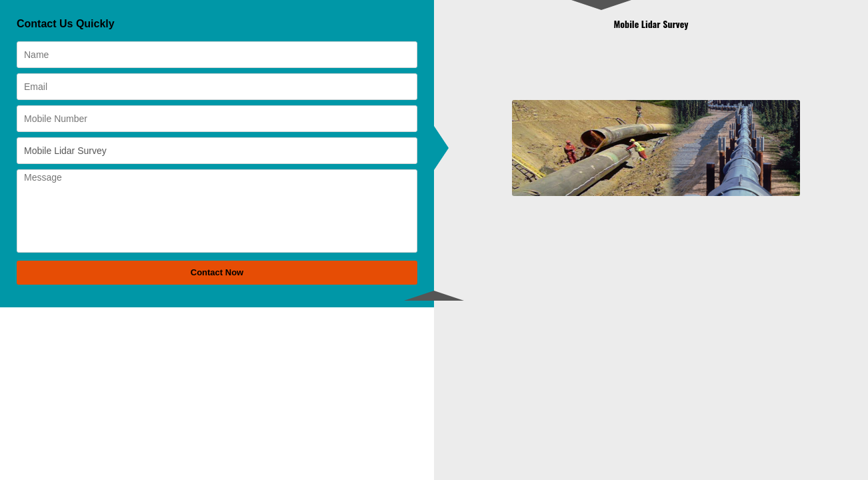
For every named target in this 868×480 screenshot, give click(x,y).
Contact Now (217, 272)
